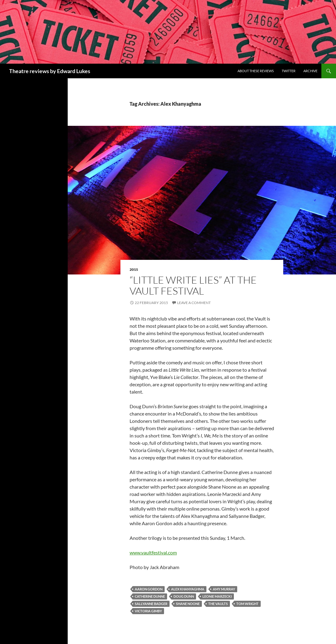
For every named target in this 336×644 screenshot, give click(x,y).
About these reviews (256, 71)
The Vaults (218, 604)
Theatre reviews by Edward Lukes (50, 71)
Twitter (289, 71)
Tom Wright (247, 604)
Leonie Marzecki (217, 596)
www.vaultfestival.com (153, 552)
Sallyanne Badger (151, 604)
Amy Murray (224, 589)
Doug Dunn (184, 596)
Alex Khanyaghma (188, 589)
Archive (310, 71)
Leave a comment (194, 303)
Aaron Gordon (149, 589)
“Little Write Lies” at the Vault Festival (193, 285)
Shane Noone (188, 604)
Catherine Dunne (150, 596)
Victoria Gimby (148, 611)
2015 (134, 269)
